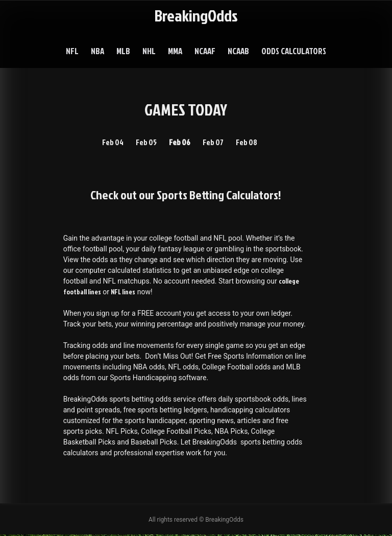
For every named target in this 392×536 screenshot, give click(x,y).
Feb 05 (145, 143)
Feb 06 (179, 143)
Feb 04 (110, 143)
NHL (149, 51)
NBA (97, 51)
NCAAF (205, 51)
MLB (123, 51)
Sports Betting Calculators (217, 195)
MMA (175, 51)
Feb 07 (214, 143)
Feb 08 (249, 143)
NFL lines (124, 293)
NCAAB (238, 51)
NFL (72, 51)
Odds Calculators (294, 51)
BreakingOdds (196, 15)
